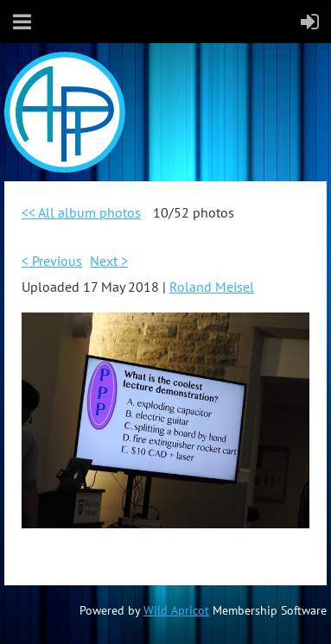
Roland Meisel (212, 287)
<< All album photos (81, 212)
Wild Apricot (176, 610)
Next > (109, 261)
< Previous (52, 261)
